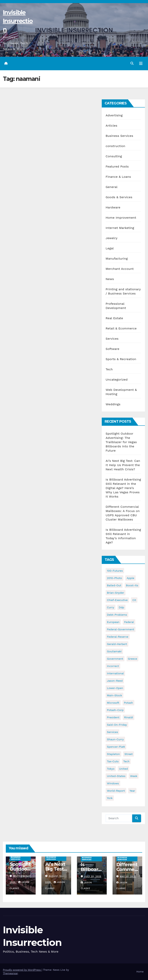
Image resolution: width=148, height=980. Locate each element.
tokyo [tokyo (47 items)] (111, 769)
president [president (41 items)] (113, 717)
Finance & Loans (118, 177)
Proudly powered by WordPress (22, 970)
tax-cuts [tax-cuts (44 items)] (113, 761)
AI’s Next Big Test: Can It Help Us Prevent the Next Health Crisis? (123, 465)
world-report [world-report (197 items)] (116, 791)
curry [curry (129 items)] (111, 607)
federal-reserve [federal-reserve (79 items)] (118, 637)
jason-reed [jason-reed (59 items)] (115, 681)
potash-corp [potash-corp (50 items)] (115, 710)
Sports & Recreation (121, 359)
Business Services (119, 136)
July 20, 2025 (93, 876)
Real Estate (114, 318)
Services (112, 339)
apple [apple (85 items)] (130, 578)
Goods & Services (119, 197)
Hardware (113, 207)
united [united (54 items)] (123, 769)
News (110, 279)
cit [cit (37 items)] (134, 600)
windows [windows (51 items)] (113, 783)
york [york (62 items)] (110, 798)
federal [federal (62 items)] (129, 622)
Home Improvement (121, 218)
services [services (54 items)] (112, 732)
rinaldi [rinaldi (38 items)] (129, 717)
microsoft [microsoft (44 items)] (113, 703)
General (112, 187)
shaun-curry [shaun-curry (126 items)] (115, 739)
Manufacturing (117, 259)
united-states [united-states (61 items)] (116, 776)
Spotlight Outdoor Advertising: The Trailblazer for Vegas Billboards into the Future (121, 442)
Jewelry (111, 238)
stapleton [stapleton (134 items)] (113, 754)
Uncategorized (117, 380)
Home (140, 972)
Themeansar (10, 973)
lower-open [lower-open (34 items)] (115, 688)
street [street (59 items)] (129, 754)
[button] (132, 63)
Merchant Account (120, 269)
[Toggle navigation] (141, 63)
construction (115, 146)
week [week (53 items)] (134, 776)
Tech (109, 369)
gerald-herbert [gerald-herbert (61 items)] (117, 644)
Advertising (114, 115)
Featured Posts (117, 166)
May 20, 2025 (128, 876)
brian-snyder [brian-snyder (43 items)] (116, 593)
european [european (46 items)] (113, 622)
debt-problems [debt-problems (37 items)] (117, 615)
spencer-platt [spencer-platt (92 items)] (116, 747)
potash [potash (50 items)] (128, 703)
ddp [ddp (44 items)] (121, 607)
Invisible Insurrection (18, 21)
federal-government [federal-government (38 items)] (121, 629)
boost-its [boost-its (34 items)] (132, 585)
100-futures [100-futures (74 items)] (115, 571)
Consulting (114, 156)
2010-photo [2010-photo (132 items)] (114, 578)
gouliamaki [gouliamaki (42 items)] (114, 651)
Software (112, 349)
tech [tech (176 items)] (126, 761)
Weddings (113, 404)
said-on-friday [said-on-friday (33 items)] (117, 725)
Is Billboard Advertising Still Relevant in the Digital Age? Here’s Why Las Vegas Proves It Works (123, 488)
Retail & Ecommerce (121, 328)
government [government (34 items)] (115, 659)
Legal (110, 248)
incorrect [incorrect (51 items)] (113, 666)
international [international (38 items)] (115, 673)
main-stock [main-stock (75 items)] (114, 695)
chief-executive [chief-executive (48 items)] (117, 600)
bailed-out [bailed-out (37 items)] (114, 585)
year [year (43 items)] (132, 791)
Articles (111, 126)
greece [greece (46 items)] (133, 659)
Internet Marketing (120, 228)
